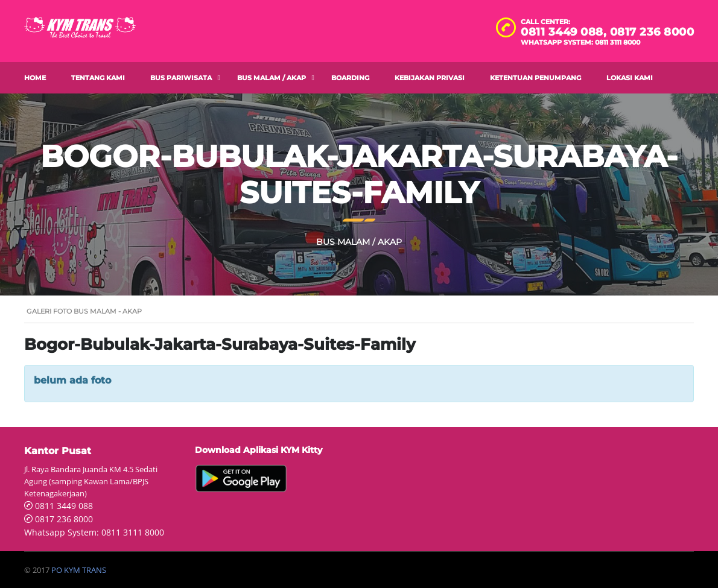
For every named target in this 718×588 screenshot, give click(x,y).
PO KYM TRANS (79, 570)
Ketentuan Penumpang (535, 78)
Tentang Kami (98, 78)
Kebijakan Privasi (430, 78)
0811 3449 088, (565, 32)
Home (35, 78)
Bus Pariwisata (181, 78)
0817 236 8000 (652, 32)
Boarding (350, 78)
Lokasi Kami (630, 78)
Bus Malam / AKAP (272, 78)
